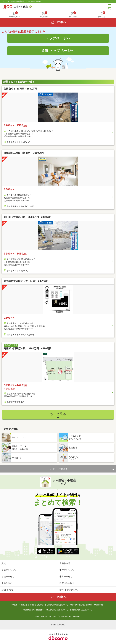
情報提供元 (99, 605)
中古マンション (67, 570)
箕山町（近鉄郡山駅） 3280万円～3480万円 (28, 217)
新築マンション (9, 570)
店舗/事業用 (7, 590)
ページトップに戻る (58, 469)
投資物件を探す (67, 583)
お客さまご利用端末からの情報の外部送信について (49, 605)
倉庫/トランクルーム (69, 590)
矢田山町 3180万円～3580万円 (20, 89)
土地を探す (7, 583)
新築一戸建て (8, 577)
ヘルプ (56, 617)
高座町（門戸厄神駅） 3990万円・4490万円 (28, 348)
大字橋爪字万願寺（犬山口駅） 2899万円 (26, 281)
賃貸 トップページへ (58, 51)
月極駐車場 (65, 563)
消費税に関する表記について (81, 610)
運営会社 (76, 617)
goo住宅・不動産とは (19, 605)
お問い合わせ (66, 617)
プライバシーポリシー (43, 617)
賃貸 (4, 563)
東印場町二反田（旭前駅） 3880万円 (24, 153)
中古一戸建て (66, 577)
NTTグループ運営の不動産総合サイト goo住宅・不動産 (22, 1)
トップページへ (58, 38)
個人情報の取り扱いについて (57, 610)
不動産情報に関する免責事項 (33, 610)
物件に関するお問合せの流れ (81, 605)
